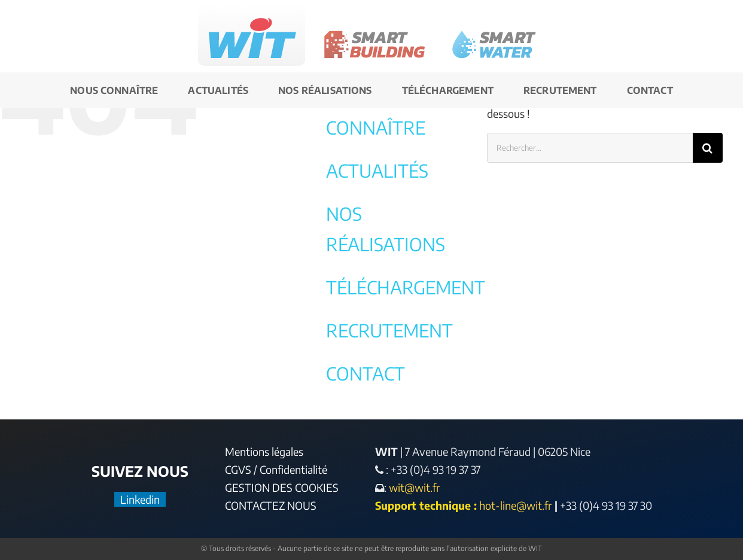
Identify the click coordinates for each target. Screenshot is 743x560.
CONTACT (366, 373)
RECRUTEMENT (389, 330)
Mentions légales (264, 451)
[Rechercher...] (590, 148)
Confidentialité (293, 469)
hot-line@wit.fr (516, 505)
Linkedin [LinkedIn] (140, 499)
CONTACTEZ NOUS (271, 505)
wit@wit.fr (413, 487)
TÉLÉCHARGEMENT (406, 287)
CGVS (238, 469)
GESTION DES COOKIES (282, 487)
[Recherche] (708, 148)
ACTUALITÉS (377, 171)
